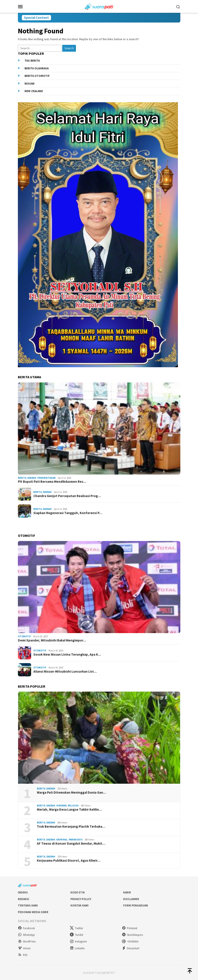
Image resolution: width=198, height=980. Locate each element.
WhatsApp (26, 935)
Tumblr (76, 935)
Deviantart (131, 948)
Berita (22, 478)
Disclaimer (131, 899)
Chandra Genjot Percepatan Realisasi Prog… (67, 496)
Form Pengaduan (136, 905)
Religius (73, 806)
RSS (23, 955)
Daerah (32, 478)
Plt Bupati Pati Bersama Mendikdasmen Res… (52, 482)
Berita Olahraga (37, 68)
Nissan (29, 84)
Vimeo (24, 948)
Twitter (76, 928)
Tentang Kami (28, 905)
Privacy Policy (81, 899)
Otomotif (24, 636)
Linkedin (77, 948)
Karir (127, 892)
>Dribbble (130, 941)
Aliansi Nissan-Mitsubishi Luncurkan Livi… (65, 672)
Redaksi (24, 899)
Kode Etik (78, 892)
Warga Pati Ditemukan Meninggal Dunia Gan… (72, 793)
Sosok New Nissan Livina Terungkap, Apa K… (67, 655)
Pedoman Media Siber (33, 912)
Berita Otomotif (37, 76)
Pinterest (130, 928)
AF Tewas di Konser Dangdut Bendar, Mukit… (71, 844)
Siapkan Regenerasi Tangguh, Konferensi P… (68, 513)
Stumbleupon (132, 935)
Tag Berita (32, 61)
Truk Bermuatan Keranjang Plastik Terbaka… (71, 827)
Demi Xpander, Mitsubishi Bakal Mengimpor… (52, 640)
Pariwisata (75, 840)
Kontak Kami (79, 905)
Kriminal (62, 840)
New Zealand (34, 91)
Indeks (23, 892)
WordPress (27, 941)
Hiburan (61, 806)
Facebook (26, 928)
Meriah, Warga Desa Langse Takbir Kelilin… (69, 810)
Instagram (78, 941)
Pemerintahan (46, 478)
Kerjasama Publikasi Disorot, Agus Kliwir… (69, 861)
